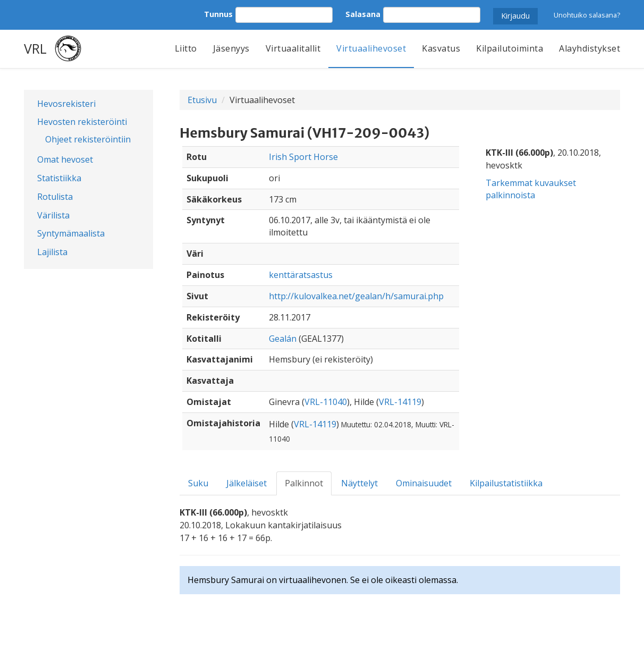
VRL (35, 48)
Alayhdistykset (590, 48)
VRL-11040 (326, 402)
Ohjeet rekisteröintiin (88, 139)
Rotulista (55, 197)
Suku (198, 483)
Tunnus (218, 14)
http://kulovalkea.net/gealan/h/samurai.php (356, 296)
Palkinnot (304, 483)
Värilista (53, 215)
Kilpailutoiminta (510, 48)
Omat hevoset (65, 159)
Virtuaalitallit (293, 48)
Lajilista (52, 252)
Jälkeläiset (247, 483)
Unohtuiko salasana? (587, 15)
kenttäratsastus (301, 275)
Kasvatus (441, 48)
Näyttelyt (359, 483)
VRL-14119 (400, 402)
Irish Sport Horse (303, 157)
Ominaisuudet (424, 483)
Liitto (186, 48)
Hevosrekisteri (66, 104)
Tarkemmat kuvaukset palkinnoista (531, 189)
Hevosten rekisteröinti (82, 122)
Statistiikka (59, 178)
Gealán (283, 339)
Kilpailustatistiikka (506, 483)
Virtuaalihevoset (371, 48)
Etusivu (202, 100)
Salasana (363, 14)
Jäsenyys (231, 48)
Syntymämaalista (71, 233)
